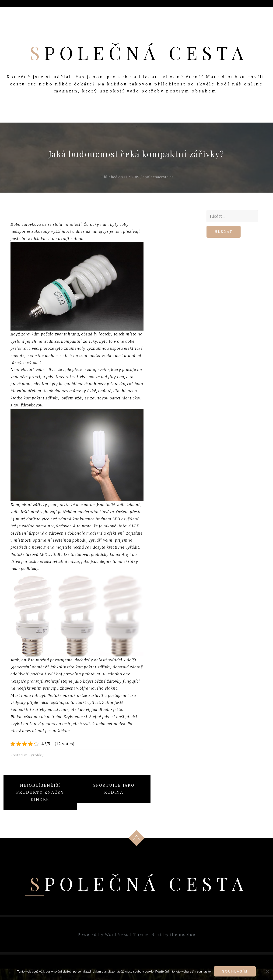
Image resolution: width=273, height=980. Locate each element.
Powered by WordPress (103, 934)
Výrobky (36, 755)
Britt (157, 934)
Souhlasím (235, 971)
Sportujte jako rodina (114, 789)
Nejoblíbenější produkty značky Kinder (40, 792)
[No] (267, 971)
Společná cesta (139, 53)
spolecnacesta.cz (158, 177)
